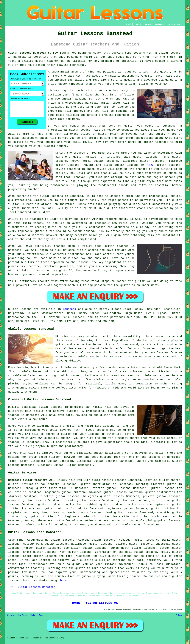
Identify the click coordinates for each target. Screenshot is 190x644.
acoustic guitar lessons (27, 500)
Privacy (180, 615)
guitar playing (93, 576)
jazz (150, 165)
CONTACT (160, 24)
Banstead (69, 309)
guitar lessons (51, 196)
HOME (128, 24)
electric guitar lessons (60, 496)
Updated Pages (37, 615)
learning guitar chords (162, 480)
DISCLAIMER (174, 24)
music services (164, 517)
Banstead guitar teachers (28, 480)
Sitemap (10, 615)
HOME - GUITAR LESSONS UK (95, 603)
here (63, 580)
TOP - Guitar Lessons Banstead (32, 587)
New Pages (22, 615)
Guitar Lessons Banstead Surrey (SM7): (39, 53)
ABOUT (148, 24)
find (20, 540)
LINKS (138, 24)
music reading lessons (109, 480)
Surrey (29, 521)
